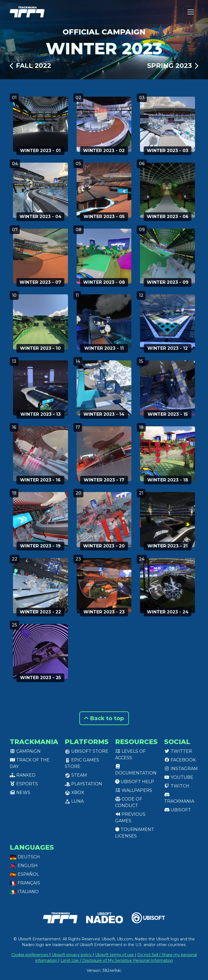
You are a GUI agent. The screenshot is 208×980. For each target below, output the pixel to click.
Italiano (24, 892)
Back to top (104, 718)
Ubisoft (178, 810)
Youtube (179, 777)
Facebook (180, 760)
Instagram (181, 769)
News (20, 792)
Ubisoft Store (87, 751)
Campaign (25, 751)
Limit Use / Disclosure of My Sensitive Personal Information (117, 960)
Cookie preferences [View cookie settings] (30, 955)
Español (24, 874)
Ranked (23, 775)
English (24, 866)
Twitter (178, 751)
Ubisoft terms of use (115, 955)
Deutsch (25, 857)
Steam (76, 775)
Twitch (177, 786)
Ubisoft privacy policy (72, 955)
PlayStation (83, 784)
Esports (24, 784)
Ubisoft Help (135, 782)
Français (25, 883)
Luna (74, 801)
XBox (74, 792)
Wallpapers (134, 790)
